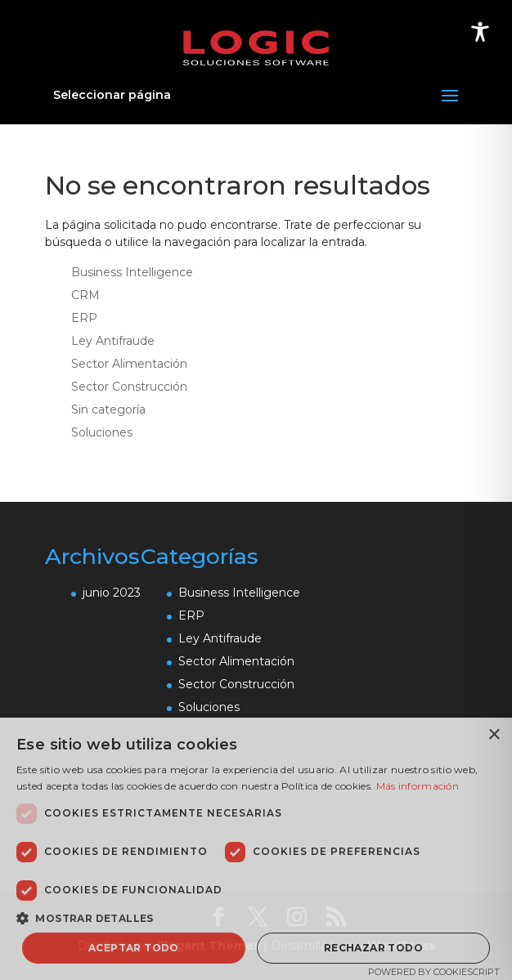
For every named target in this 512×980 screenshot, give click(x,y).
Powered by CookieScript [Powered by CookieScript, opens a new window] (434, 972)
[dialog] (256, 849)
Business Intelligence (132, 272)
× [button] (494, 735)
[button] (256, 918)
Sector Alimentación (129, 364)
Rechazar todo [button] (373, 948)
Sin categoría (108, 409)
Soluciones (102, 432)
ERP (84, 318)
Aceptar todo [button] (134, 948)
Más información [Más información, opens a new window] (418, 786)
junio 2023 (112, 593)
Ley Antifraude (113, 341)
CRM (85, 295)
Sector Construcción (129, 387)
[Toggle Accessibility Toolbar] (480, 32)
